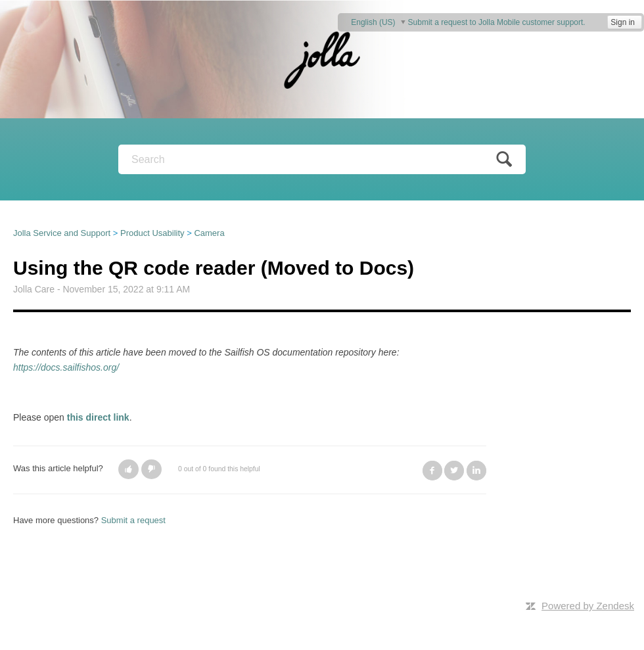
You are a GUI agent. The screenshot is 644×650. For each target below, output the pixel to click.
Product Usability (152, 233)
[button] (128, 469)
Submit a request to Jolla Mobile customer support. (497, 22)
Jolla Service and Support (62, 233)
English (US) (374, 22)
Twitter (454, 471)
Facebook (432, 471)
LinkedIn (476, 471)
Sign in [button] (623, 22)
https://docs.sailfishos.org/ (66, 367)
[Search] (322, 159)
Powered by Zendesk (588, 606)
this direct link (98, 417)
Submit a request (133, 520)
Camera (209, 233)
